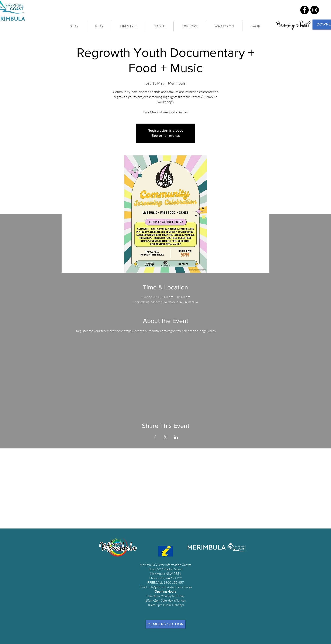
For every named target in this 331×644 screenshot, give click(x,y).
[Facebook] (304, 10)
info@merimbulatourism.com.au (170, 587)
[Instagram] (315, 10)
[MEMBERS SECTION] (166, 624)
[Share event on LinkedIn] (176, 437)
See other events (166, 136)
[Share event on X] (165, 437)
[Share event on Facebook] (155, 437)
